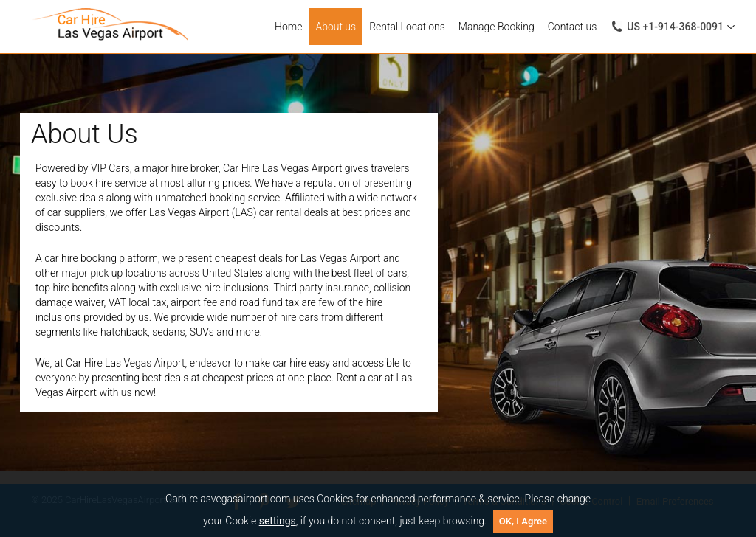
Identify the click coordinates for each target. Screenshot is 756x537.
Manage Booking (496, 27)
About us (336, 27)
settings (278, 521)
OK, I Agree (523, 521)
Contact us (573, 27)
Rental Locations (407, 27)
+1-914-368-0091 (675, 27)
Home (288, 27)
